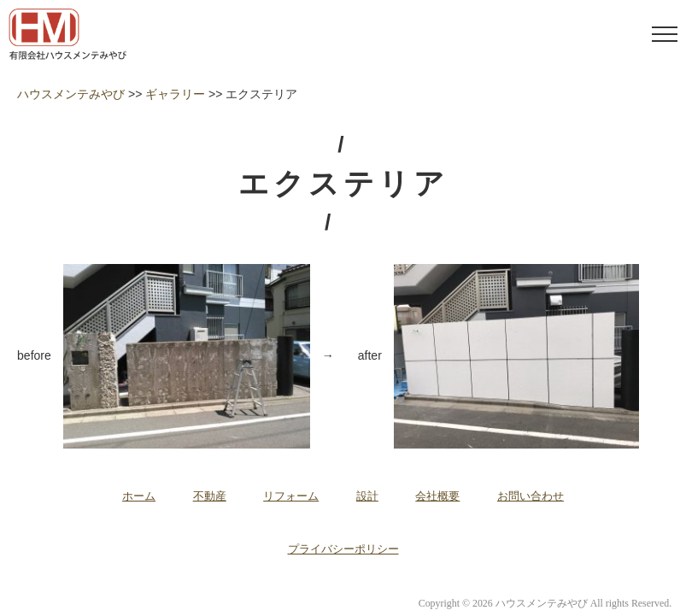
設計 (367, 496)
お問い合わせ (531, 496)
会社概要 (437, 496)
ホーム (139, 496)
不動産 (210, 496)
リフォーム (291, 496)
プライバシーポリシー (343, 549)
